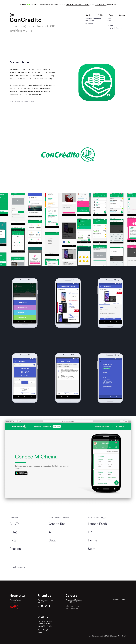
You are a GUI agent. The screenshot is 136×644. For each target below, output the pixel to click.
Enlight (15, 532)
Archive (101, 15)
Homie (92, 540)
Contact (122, 15)
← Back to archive (17, 567)
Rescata (15, 549)
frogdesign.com (101, 4)
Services (89, 15)
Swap (53, 540)
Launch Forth (97, 524)
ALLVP (14, 524)
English (116, 599)
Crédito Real (57, 524)
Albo (52, 532)
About (111, 15)
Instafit (15, 540)
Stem (92, 549)
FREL (92, 532)
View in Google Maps (43, 631)
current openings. (72, 608)
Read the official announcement (78, 4)
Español (123, 599)
